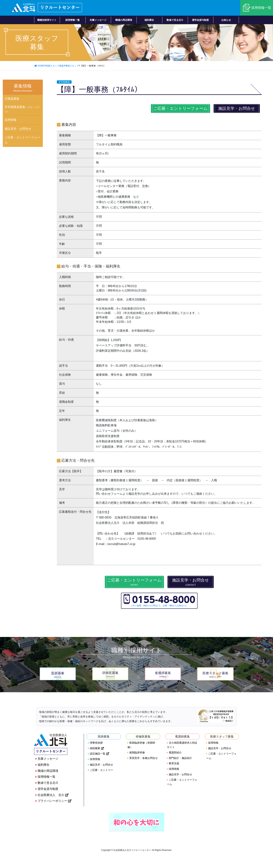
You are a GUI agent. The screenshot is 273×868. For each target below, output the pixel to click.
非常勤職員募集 (22, 109)
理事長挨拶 (96, 743)
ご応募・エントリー (101, 770)
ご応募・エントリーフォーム (180, 108)
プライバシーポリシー (52, 801)
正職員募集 (12, 99)
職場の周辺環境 (48, 771)
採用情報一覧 (261, 8)
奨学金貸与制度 (48, 789)
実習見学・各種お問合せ (144, 758)
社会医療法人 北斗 (51, 795)
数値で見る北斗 (48, 783)
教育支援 (174, 763)
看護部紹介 (175, 752)
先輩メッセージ (48, 759)
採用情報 (11, 120)
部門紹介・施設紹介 (180, 758)
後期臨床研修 (137, 752)
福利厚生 (44, 765)
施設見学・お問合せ (237, 108)
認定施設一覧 (98, 754)
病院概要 (95, 748)
